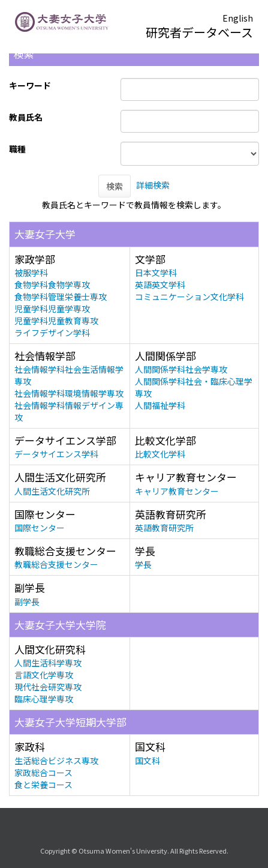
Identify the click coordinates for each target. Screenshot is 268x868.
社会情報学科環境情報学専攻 (69, 393)
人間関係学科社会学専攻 (181, 369)
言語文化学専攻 (44, 675)
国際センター (40, 528)
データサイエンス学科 (56, 454)
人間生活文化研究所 (52, 491)
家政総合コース (43, 773)
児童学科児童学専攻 (52, 309)
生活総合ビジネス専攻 (56, 761)
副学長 (27, 601)
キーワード (30, 85)
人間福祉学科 (160, 405)
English (238, 18)
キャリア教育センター (177, 491)
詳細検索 (153, 185)
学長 (143, 564)
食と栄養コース (43, 785)
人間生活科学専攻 (48, 663)
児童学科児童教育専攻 (56, 321)
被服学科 (31, 273)
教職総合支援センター (56, 564)
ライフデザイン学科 (52, 333)
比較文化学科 (160, 454)
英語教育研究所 (164, 528)
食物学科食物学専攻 (52, 285)
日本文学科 (156, 273)
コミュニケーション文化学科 (189, 297)
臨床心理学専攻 (44, 699)
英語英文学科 (160, 285)
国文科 (147, 761)
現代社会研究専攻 (48, 687)
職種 (17, 149)
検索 (115, 186)
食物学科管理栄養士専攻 (61, 297)
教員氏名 (26, 117)
